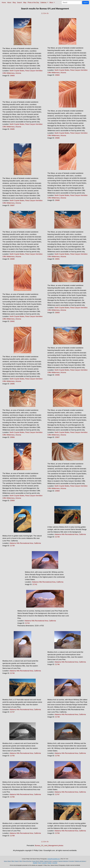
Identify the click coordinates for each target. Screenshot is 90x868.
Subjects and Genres (80, 861)
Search (19, 2)
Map (25, 2)
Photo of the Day (33, 2)
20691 (57, 259)
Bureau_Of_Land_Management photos (49, 845)
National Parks (48, 861)
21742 (35, 584)
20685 (12, 129)
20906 (12, 437)
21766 (12, 797)
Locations (55, 861)
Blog (14, 2)
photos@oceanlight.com (54, 859)
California (37, 543)
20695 (12, 384)
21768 (12, 836)
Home (4, 2)
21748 (57, 717)
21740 (57, 537)
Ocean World (35, 861)
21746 (57, 664)
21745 (12, 673)
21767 (57, 794)
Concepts (71, 861)
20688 (57, 200)
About (9, 2)
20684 (57, 75)
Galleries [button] (44, 2)
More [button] (52, 2)
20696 (57, 375)
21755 (12, 756)
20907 (57, 437)
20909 (57, 491)
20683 (12, 76)
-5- (48, 13)
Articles (49, 863)
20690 (12, 259)
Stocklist (35, 863)
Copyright (55, 863)
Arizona (18, 73)
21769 (57, 833)
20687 (12, 205)
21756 (57, 756)
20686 (57, 138)
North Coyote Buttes (17, 71)
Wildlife (41, 861)
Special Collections (63, 861)
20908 (12, 501)
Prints (40, 863)
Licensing (44, 863)
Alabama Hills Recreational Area (21, 543)
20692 (12, 321)
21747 (12, 712)
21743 (27, 623)
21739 (12, 546)
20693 (57, 313)
